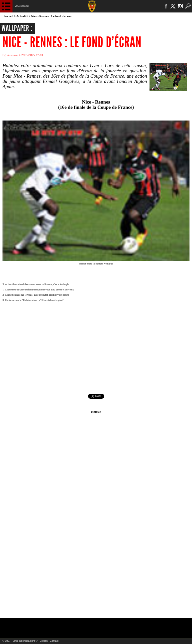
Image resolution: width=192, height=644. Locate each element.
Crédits (44, 641)
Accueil (8, 16)
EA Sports (35, 625)
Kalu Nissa (152, 625)
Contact (54, 641)
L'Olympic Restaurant (86, 625)
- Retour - (96, 412)
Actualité (22, 16)
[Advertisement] (96, 348)
